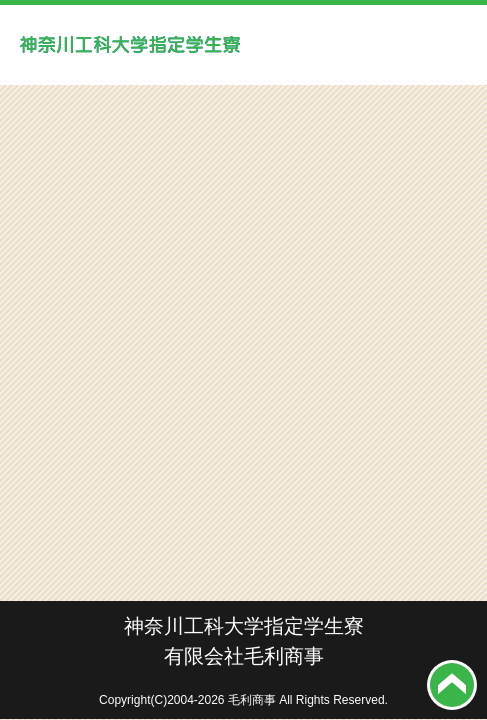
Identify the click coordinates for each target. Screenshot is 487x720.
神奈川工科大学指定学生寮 (244, 626)
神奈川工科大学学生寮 (130, 45)
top (452, 685)
